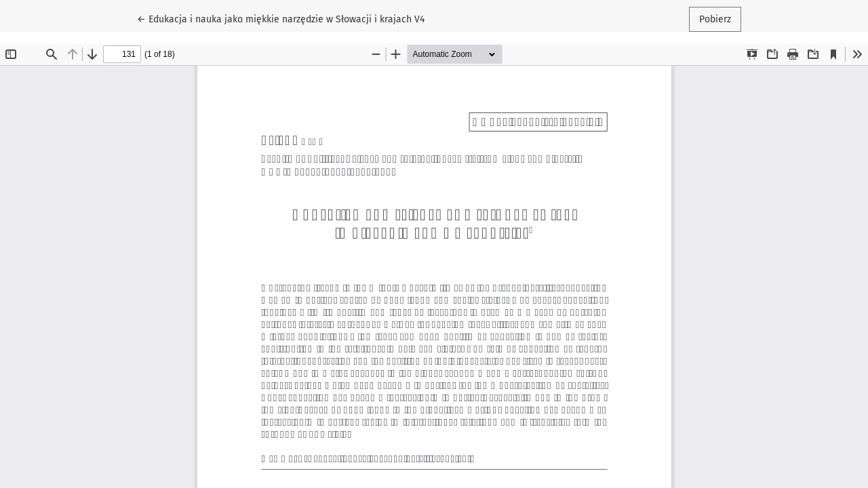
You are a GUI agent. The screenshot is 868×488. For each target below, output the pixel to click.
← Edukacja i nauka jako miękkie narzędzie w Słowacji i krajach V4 (281, 18)
